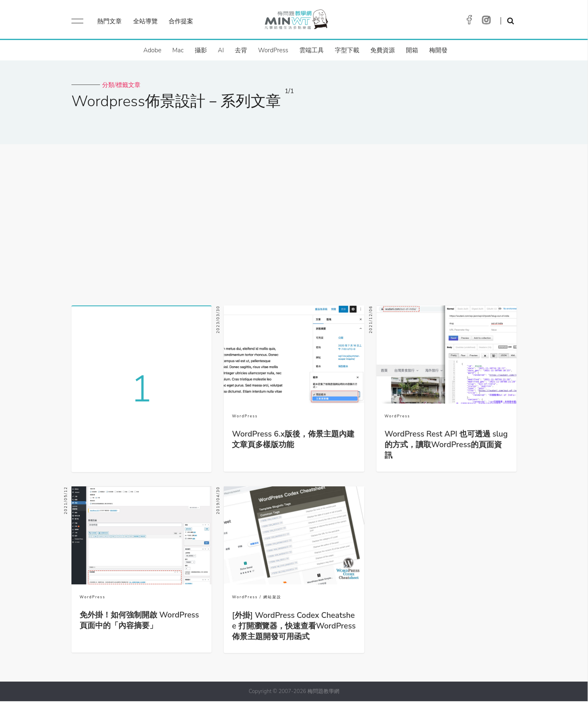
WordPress (273, 50)
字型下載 (347, 50)
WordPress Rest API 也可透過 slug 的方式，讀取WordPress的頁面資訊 (446, 445)
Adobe (152, 50)
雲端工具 (312, 50)
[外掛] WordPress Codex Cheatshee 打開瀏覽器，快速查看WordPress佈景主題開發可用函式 (294, 627)
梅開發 (438, 50)
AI (221, 50)
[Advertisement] (294, 222)
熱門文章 (109, 21)
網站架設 (272, 598)
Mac (178, 50)
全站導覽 (145, 21)
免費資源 (383, 50)
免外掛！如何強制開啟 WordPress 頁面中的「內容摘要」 (139, 621)
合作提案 (181, 21)
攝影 (201, 50)
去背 (241, 50)
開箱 (412, 50)
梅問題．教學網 (296, 21)
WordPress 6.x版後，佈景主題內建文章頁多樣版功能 (293, 439)
